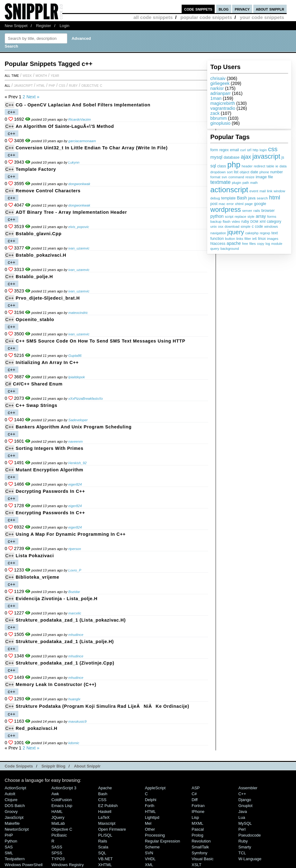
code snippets (198, 9)
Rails (103, 841)
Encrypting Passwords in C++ (50, 513)
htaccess (218, 244)
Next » (33, 97)
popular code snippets (206, 17)
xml (263, 222)
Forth (150, 806)
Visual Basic (203, 859)
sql (213, 166)
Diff (195, 800)
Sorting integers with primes (50, 448)
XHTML (105, 865)
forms (272, 216)
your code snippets (262, 17)
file (270, 177)
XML (149, 865)
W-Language (250, 859)
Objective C (92, 85)
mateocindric (78, 313)
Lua (242, 817)
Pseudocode (250, 835)
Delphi (151, 800)
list (236, 172)
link (270, 191)
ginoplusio (220, 123)
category (274, 222)
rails (257, 210)
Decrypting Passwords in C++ (50, 491)
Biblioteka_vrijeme (37, 577)
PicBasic (59, 835)
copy (261, 244)
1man (216, 98)
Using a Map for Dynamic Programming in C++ (71, 534)
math (254, 183)
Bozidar (74, 592)
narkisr (217, 88)
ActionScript (15, 788)
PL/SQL (105, 835)
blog (224, 9)
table (270, 166)
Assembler (248, 788)
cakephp (252, 233)
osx (221, 226)
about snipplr (270, 9)
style (251, 217)
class (222, 166)
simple (246, 226)
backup (216, 222)
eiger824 (75, 484)
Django (245, 800)
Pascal (198, 829)
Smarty (245, 847)
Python (11, 841)
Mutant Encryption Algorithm (49, 470)
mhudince (76, 635)
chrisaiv (218, 78)
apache (234, 243)
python (217, 216)
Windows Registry (68, 865)
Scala (103, 847)
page (249, 204)
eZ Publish (108, 806)
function (217, 239)
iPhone (198, 812)
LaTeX (104, 817)
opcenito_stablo (35, 320)
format (215, 177)
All (7, 85)
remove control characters (48, 191)
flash (227, 222)
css (273, 149)
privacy (242, 9)
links (240, 239)
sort (230, 172)
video (236, 222)
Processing (155, 835)
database (232, 157)
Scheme (152, 847)
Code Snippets (19, 766)
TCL (242, 853)
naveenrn (75, 441)
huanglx (74, 699)
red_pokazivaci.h (36, 728)
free (245, 244)
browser (268, 211)
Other (150, 829)
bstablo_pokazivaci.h (41, 255)
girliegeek (220, 83)
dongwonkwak (79, 184)
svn (224, 177)
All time (12, 75)
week (27, 75)
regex (224, 150)
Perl (242, 829)
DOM (254, 222)
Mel (148, 823)
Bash (242, 198)
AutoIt (10, 794)
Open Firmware (112, 829)
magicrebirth (223, 103)
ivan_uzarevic (79, 248)
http (255, 150)
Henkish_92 (77, 463)
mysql (216, 157)
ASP (196, 788)
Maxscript (107, 823)
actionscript (229, 190)
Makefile (12, 823)
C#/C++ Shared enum (38, 384)
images (273, 239)
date (254, 172)
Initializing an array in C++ (47, 362)
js (283, 157)
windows (271, 226)
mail (263, 191)
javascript (266, 156)
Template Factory (36, 169)
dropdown (218, 172)
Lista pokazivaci (35, 556)
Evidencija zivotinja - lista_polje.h (57, 599)
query (215, 249)
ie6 (254, 239)
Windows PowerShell (24, 865)
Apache (105, 788)
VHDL (150, 859)
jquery (236, 232)
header (247, 166)
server (247, 211)
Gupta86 (75, 356)
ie (277, 166)
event (254, 191)
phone (264, 172)
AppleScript (155, 788)
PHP (52, 85)
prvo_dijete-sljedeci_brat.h (48, 298)
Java (243, 812)
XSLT (196, 865)
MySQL (245, 823)
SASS (57, 847)
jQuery (58, 817)
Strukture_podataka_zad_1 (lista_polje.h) (65, 642)
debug (215, 198)
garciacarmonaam (82, 141)
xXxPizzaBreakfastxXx (86, 399)
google (260, 204)
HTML (41, 85)
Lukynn (74, 162)
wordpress (226, 210)
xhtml (239, 204)
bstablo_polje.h (34, 277)
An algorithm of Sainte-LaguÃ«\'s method (65, 126)
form (214, 150)
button (230, 239)
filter (248, 239)
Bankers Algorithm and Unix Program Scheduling (74, 427)
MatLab (58, 823)
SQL (102, 853)
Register (44, 26)
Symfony (199, 853)
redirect (259, 166)
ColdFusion (62, 800)
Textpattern (15, 859)
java (252, 198)
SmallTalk (200, 847)
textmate (220, 182)
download (232, 226)
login (263, 150)
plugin (236, 183)
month (41, 75)
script (229, 217)
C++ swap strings (36, 405)
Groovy (11, 812)
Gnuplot (245, 806)
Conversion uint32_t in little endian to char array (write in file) (92, 148)
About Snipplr (87, 766)
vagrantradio (223, 108)
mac (222, 204)
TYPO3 (58, 859)
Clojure (11, 800)
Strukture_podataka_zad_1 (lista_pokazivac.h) (71, 620)
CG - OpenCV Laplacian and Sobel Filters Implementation (83, 105)
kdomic (74, 743)
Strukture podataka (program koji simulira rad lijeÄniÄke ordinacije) (102, 706)
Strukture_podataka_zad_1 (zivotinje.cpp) (65, 663)
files (253, 243)
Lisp (195, 817)
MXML (197, 823)
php (234, 165)
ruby (245, 221)
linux (262, 239)
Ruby (73, 85)
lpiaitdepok (76, 377)
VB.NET (105, 859)
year (55, 75)
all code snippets (153, 17)
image (261, 177)
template (228, 198)
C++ (10, 105)
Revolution (201, 841)
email (234, 150)
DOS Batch (15, 806)
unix (214, 226)
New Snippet (16, 26)
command (236, 177)
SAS (9, 847)
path (246, 183)
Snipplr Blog (53, 766)
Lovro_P (75, 570)
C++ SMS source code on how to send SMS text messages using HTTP (100, 341)
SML (9, 853)
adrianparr (221, 93)
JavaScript (23, 85)
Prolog (197, 835)
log (268, 244)
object (244, 172)
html (275, 197)
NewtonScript (17, 829)
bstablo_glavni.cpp (38, 234)
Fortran (198, 806)
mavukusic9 (77, 721)
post (214, 204)
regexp (265, 233)
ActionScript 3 (64, 788)
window (279, 191)
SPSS (57, 853)
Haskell (105, 812)
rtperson (75, 549)
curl (243, 150)
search (262, 198)
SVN (149, 853)
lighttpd (152, 817)
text (275, 233)
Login (64, 26)
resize (250, 177)
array (261, 216)
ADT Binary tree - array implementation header (71, 212)
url (249, 150)
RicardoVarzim (79, 119)
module (277, 244)
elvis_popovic (79, 227)
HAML (57, 812)
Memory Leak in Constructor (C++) (56, 684)
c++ (12, 112)
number (276, 172)
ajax (246, 157)
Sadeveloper (78, 420)
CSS (62, 85)
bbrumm (219, 118)
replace (240, 217)
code (259, 226)
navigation (218, 233)
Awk (55, 794)
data (283, 166)
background (229, 249)
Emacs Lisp (62, 806)
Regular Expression (162, 841)
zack (215, 113)
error (230, 204)
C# (8, 384)
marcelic (75, 613)
